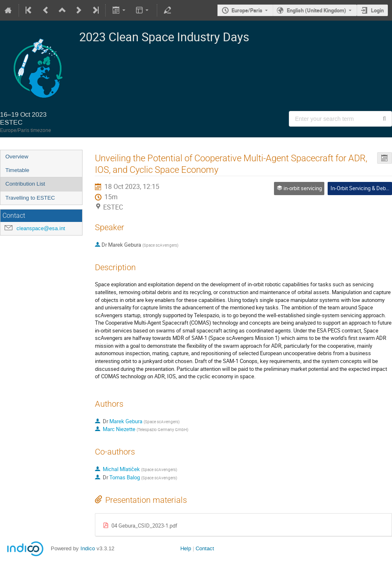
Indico (88, 548)
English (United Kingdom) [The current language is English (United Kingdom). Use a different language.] (316, 10)
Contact (205, 548)
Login (377, 10)
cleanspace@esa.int (41, 228)
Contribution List (25, 184)
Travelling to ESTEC (30, 198)
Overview (17, 157)
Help (186, 548)
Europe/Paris (247, 10)
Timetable (17, 170)
